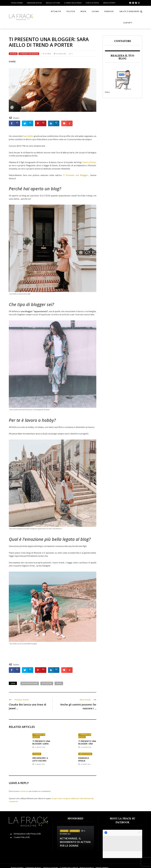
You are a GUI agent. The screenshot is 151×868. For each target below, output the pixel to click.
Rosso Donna (17, 3)
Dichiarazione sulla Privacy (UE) (27, 834)
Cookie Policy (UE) (22, 837)
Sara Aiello (28, 136)
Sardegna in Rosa (34, 3)
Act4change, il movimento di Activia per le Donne (75, 842)
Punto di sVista (92, 3)
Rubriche (109, 11)
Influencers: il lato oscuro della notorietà (40, 762)
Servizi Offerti (109, 3)
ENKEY (138, 864)
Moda (83, 11)
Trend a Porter (89, 162)
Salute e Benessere (129, 11)
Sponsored (75, 831)
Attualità (56, 11)
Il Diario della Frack (73, 3)
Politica (71, 11)
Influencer (47, 683)
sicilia (59, 683)
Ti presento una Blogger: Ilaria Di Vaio (41, 744)
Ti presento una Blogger (29, 54)
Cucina (95, 11)
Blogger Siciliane (30, 683)
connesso (24, 791)
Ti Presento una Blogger (75, 175)
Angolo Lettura (53, 3)
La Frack (48, 54)
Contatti (128, 23)
